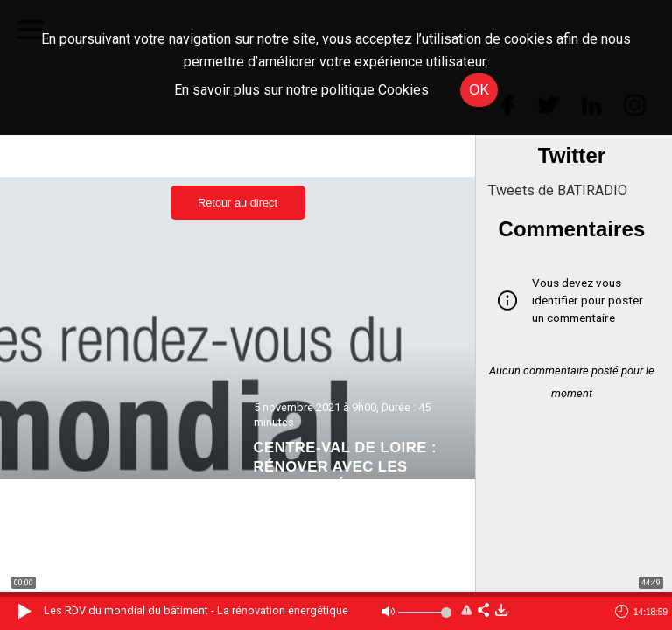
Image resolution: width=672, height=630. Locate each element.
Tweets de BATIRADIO (558, 190)
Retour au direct (238, 203)
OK (479, 90)
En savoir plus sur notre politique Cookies (301, 90)
